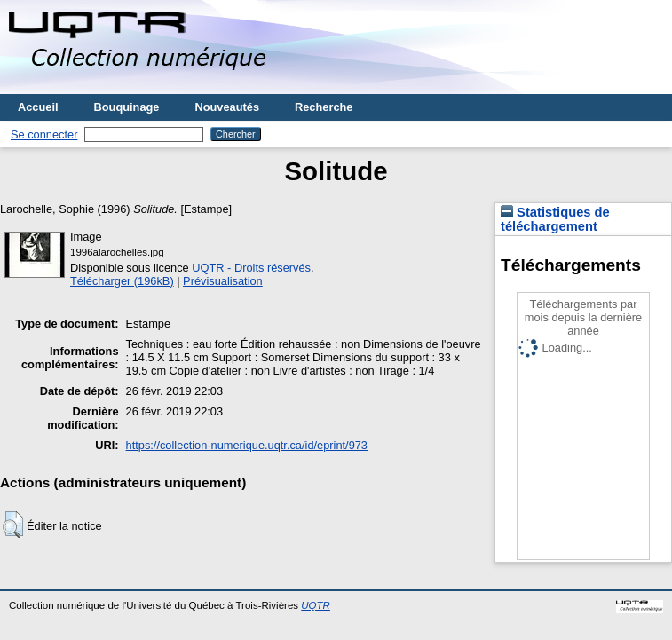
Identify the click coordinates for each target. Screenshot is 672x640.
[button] (13, 525)
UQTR (316, 605)
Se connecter (44, 134)
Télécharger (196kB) (122, 281)
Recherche (324, 107)
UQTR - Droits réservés (251, 268)
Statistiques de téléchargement (555, 219)
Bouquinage (127, 107)
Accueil (38, 107)
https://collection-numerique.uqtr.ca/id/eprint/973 (247, 445)
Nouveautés (227, 107)
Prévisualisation (223, 281)
